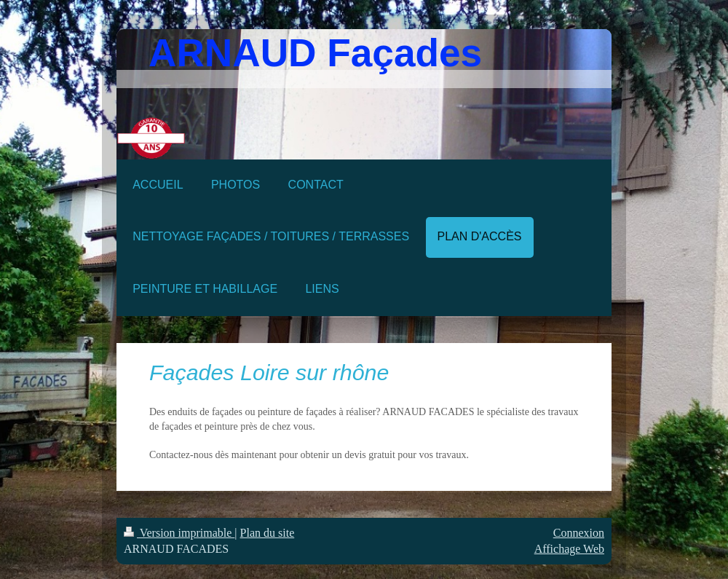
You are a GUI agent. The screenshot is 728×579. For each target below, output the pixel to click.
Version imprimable (179, 533)
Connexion (579, 533)
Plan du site (268, 533)
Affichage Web (569, 549)
